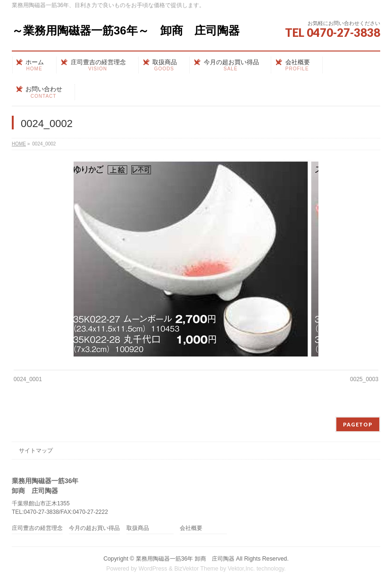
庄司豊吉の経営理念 (37, 528)
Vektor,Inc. (242, 569)
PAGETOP (358, 424)
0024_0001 (28, 379)
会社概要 (191, 528)
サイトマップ (36, 451)
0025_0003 (364, 379)
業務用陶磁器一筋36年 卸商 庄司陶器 (185, 559)
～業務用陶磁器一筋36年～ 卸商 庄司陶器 (126, 30)
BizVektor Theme (196, 569)
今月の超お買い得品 (94, 528)
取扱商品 (138, 528)
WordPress (153, 569)
